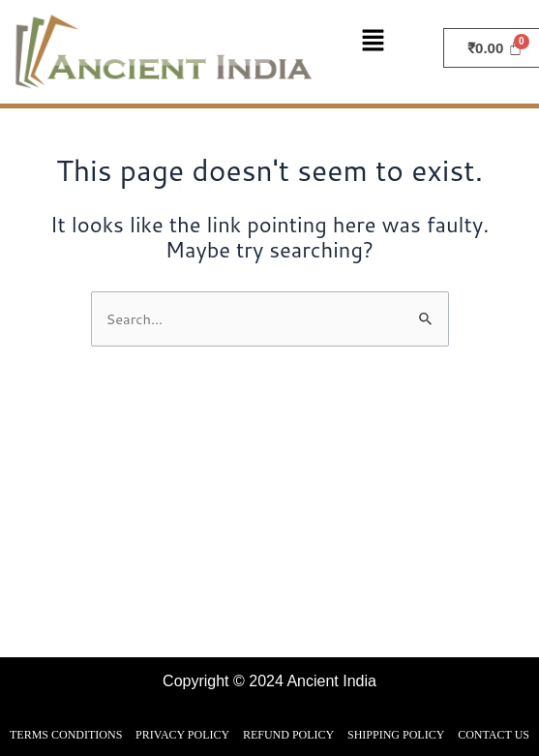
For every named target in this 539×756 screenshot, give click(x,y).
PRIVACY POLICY (182, 735)
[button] (383, 42)
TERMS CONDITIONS (66, 735)
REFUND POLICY (288, 735)
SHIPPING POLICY (396, 735)
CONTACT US (494, 735)
